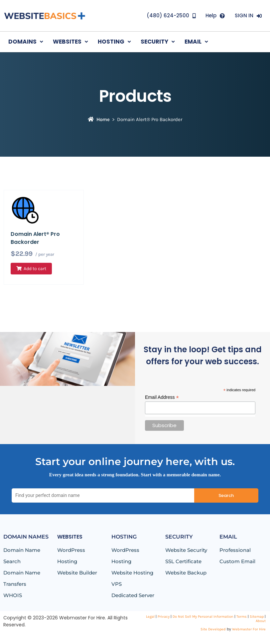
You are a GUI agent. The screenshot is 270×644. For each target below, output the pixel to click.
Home (99, 119)
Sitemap (257, 617)
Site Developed (213, 629)
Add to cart (35, 269)
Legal (150, 617)
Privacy (164, 617)
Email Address (162, 397)
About (261, 621)
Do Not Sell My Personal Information (203, 617)
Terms (242, 617)
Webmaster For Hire (249, 629)
